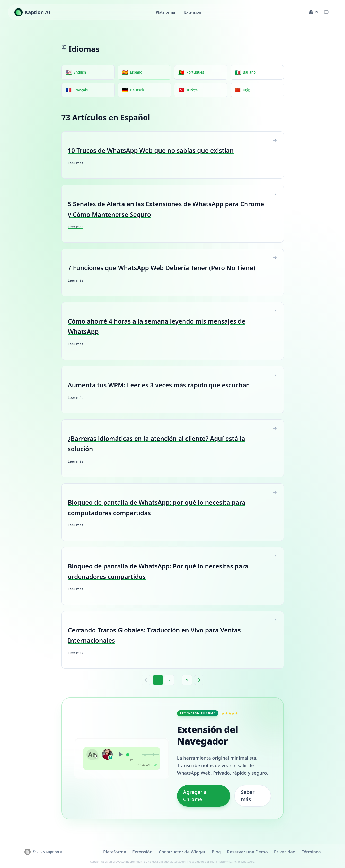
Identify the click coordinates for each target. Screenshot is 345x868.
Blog (216, 852)
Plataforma (165, 12)
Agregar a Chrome (195, 796)
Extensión (193, 12)
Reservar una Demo (247, 852)
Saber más (248, 796)
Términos (311, 852)
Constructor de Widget (182, 852)
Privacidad (285, 852)
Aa (92, 754)
